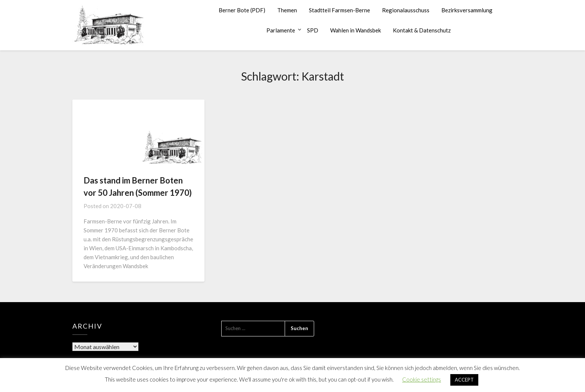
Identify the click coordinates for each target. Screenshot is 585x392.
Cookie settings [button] (422, 379)
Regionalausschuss (406, 10)
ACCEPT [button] (464, 380)
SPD (313, 30)
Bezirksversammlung (467, 10)
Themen (287, 10)
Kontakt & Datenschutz (422, 30)
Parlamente (281, 30)
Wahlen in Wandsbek (356, 30)
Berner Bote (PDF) (242, 10)
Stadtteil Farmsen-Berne (340, 10)
